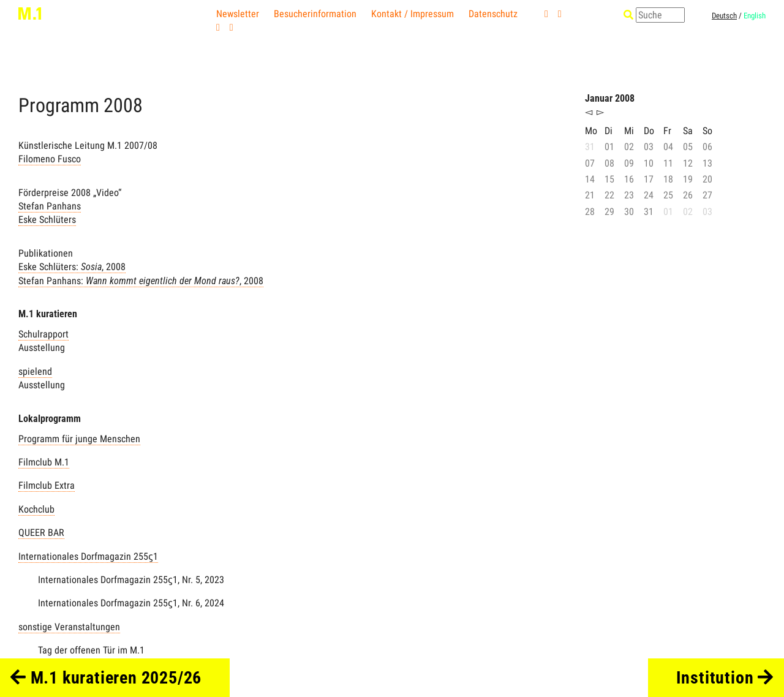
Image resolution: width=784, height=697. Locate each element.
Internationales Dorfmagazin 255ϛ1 (88, 556)
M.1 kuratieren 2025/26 (106, 678)
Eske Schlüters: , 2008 (72, 267)
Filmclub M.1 (44, 462)
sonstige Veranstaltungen (69, 627)
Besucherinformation (315, 14)
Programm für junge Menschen (79, 439)
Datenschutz (493, 14)
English (755, 16)
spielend (35, 371)
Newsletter (238, 14)
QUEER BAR (41, 533)
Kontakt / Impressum (413, 14)
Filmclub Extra (47, 485)
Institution (725, 678)
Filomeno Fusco (50, 159)
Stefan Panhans (50, 206)
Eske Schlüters (47, 220)
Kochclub (36, 509)
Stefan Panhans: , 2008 (141, 281)
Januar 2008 (610, 98)
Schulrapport (43, 334)
